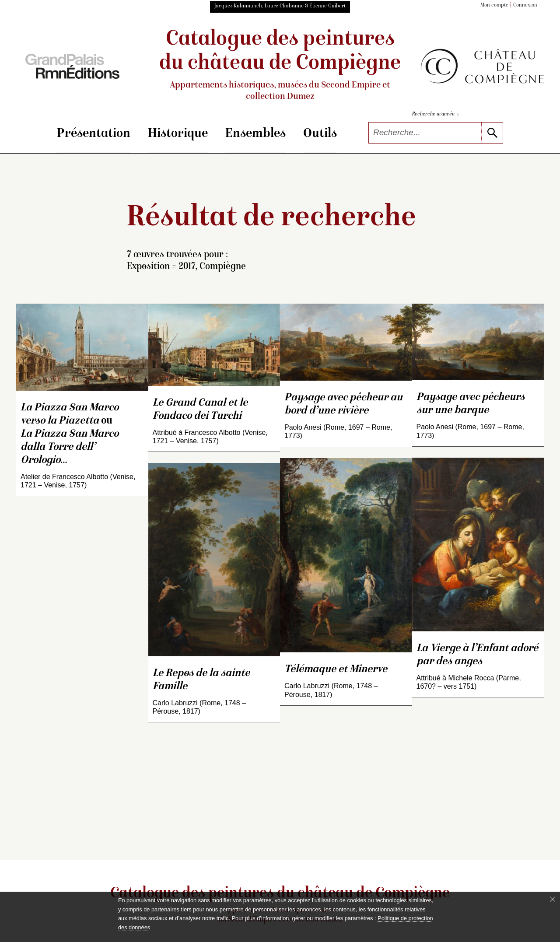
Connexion (525, 5)
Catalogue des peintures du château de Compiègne (280, 66)
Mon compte (494, 5)
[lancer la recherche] (492, 133)
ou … (70, 434)
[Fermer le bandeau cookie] (553, 899)
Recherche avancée (436, 115)
